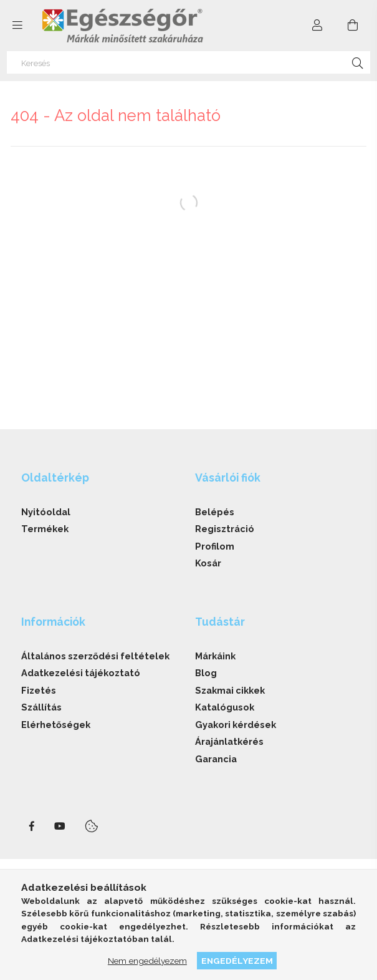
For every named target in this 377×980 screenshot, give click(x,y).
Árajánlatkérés (229, 741)
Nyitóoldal (46, 512)
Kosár (208, 563)
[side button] (17, 26)
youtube (60, 827)
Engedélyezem (237, 961)
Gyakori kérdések (236, 725)
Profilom (215, 546)
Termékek (45, 529)
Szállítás (41, 707)
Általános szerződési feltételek (95, 656)
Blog (206, 673)
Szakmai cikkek (230, 690)
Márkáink (215, 656)
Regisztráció (225, 529)
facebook (32, 827)
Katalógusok (225, 707)
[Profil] (318, 26)
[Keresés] (188, 62)
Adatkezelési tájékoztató (81, 673)
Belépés (215, 512)
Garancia (216, 759)
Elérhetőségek (56, 725)
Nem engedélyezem (147, 961)
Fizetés (39, 690)
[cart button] (353, 26)
